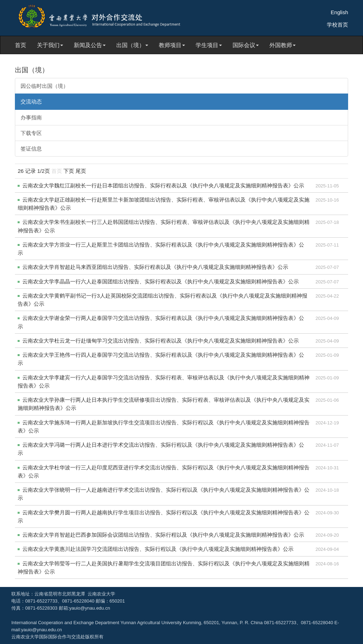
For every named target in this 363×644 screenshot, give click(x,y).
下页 (69, 171)
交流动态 (31, 101)
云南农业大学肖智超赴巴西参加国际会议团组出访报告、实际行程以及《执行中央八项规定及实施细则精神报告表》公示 (163, 535)
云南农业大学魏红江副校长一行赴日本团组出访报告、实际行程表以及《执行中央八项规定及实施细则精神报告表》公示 (163, 185)
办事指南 (31, 117)
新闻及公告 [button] (90, 45)
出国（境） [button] (132, 45)
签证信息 (31, 149)
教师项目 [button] (172, 45)
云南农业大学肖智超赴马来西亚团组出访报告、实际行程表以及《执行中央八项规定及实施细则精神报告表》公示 (155, 267)
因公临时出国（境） (44, 86)
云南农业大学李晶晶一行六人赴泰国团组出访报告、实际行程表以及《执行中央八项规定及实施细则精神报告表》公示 (161, 281)
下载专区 (31, 133)
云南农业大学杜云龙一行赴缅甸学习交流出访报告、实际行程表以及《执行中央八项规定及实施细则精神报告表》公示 (161, 341)
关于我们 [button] (50, 45)
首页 (21, 45)
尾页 (81, 171)
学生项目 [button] (209, 45)
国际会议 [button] (246, 45)
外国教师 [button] (283, 45)
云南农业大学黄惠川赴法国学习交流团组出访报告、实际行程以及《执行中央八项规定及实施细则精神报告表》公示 (158, 549)
